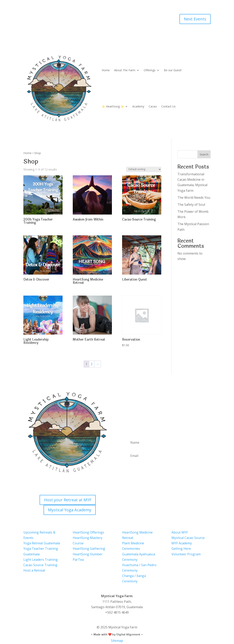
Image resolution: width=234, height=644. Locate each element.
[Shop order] (144, 169)
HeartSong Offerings (88, 532)
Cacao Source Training (40, 565)
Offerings (150, 70)
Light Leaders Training (41, 560)
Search (204, 154)
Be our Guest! (173, 70)
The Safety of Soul (191, 205)
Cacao (153, 106)
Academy (138, 106)
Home (106, 70)
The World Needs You (194, 198)
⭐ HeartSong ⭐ (113, 106)
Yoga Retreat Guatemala (42, 543)
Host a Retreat (34, 570)
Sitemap (117, 641)
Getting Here (181, 549)
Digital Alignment (128, 634)
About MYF (180, 532)
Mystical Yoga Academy (70, 510)
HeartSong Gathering (89, 549)
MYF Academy (182, 543)
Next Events (195, 19)
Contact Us (168, 106)
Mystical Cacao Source (188, 538)
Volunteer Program (186, 554)
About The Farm (125, 70)
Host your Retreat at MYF (68, 500)
